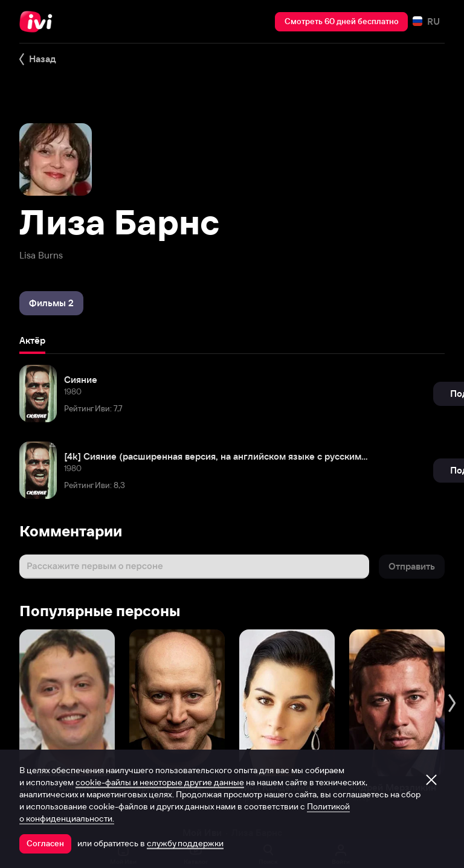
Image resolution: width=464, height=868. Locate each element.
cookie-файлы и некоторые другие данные (160, 782)
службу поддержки (185, 843)
